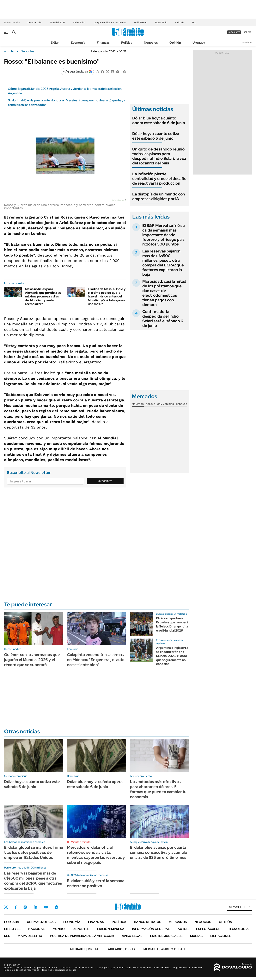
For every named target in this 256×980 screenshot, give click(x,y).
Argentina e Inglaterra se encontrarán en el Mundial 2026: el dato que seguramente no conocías (172, 656)
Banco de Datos (148, 922)
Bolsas (150, 404)
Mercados (178, 922)
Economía (78, 43)
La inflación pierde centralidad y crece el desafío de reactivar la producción (159, 179)
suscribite (234, 32)
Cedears (182, 404)
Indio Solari (79, 22)
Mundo (59, 929)
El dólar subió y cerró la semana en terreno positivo (96, 883)
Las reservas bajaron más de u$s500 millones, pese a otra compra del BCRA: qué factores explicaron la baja (163, 263)
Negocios (151, 43)
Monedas (138, 404)
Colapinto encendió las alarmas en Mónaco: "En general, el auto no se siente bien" (96, 660)
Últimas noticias (41, 922)
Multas (196, 936)
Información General (151, 929)
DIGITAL (85, 949)
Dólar (55, 43)
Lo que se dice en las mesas (110, 22)
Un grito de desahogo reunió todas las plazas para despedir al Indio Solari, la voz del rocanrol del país (159, 156)
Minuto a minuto (81, 842)
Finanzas (103, 43)
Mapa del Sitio (30, 936)
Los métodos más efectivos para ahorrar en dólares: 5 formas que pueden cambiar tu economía (158, 789)
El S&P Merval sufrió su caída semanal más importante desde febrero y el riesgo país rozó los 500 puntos (164, 235)
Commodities (166, 404)
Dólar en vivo (35, 22)
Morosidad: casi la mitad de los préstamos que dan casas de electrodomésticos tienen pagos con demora (164, 293)
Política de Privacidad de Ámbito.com (82, 936)
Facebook (16, 907)
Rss (7, 936)
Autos (183, 929)
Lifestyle (12, 929)
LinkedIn (35, 907)
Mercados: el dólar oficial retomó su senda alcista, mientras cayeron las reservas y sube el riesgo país (96, 855)
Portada (12, 922)
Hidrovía (180, 22)
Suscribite (105, 481)
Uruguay (199, 43)
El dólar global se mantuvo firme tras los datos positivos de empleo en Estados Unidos (34, 852)
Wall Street (140, 22)
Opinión (175, 43)
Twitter (6, 907)
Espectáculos (208, 929)
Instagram (25, 907)
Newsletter (247, 42)
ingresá (247, 32)
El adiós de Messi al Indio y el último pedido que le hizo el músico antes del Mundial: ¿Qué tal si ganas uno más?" (107, 296)
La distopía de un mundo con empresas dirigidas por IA (159, 196)
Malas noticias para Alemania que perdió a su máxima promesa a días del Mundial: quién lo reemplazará (43, 296)
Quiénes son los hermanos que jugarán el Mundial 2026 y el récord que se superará (32, 660)
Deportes (27, 51)
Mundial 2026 (58, 22)
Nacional (37, 929)
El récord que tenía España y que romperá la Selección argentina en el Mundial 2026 (172, 624)
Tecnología (238, 929)
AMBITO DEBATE (165, 949)
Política (127, 43)
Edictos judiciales (166, 936)
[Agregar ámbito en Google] (77, 72)
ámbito (9, 51)
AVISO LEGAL (132, 936)
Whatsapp (57, 907)
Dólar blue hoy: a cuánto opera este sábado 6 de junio (159, 120)
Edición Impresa (111, 929)
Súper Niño (161, 22)
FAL (194, 22)
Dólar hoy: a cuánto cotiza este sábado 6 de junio (156, 136)
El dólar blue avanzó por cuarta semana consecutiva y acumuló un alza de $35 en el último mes (158, 852)
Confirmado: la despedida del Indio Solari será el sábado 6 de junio (163, 319)
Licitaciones (221, 936)
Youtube (46, 907)
